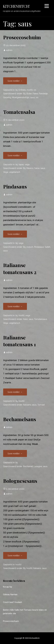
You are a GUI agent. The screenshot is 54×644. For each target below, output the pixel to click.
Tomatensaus (41, 319)
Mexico (30, 168)
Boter (29, 94)
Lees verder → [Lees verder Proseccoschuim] (15, 81)
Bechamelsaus (20, 419)
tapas (21, 164)
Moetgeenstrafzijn (21, 97)
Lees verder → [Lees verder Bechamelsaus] (15, 453)
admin (9, 50)
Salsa (37, 168)
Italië (25, 319)
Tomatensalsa (19, 112)
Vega (6, 172)
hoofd (30, 90)
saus (32, 97)
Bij (24, 94)
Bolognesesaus (20, 481)
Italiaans (27, 405)
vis (35, 90)
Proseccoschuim (22, 37)
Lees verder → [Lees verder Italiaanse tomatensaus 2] (15, 306)
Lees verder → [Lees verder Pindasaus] (15, 234)
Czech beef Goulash (13, 602)
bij (17, 90)
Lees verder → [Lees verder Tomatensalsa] (15, 155)
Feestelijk (43, 94)
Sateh (48, 247)
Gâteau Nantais (10, 595)
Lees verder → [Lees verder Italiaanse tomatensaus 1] (15, 392)
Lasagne (38, 466)
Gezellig (7, 97)
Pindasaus (15, 186)
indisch (30, 247)
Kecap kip (8, 587)
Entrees (22, 90)
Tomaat (41, 405)
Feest (35, 94)
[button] (47, 6)
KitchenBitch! (16, 6)
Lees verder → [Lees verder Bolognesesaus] (15, 555)
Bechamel (28, 466)
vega (27, 164)
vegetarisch (15, 172)
